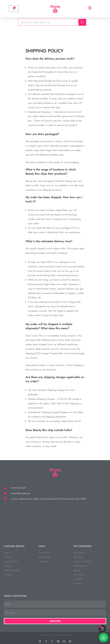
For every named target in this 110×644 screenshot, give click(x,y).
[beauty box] (55, 520)
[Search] (82, 22)
